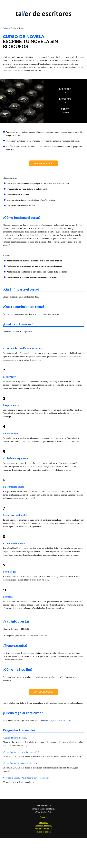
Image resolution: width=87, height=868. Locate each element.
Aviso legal (43, 823)
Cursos (6, 28)
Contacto (44, 817)
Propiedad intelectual (44, 826)
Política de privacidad (43, 829)
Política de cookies (43, 832)
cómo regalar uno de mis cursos (58, 720)
